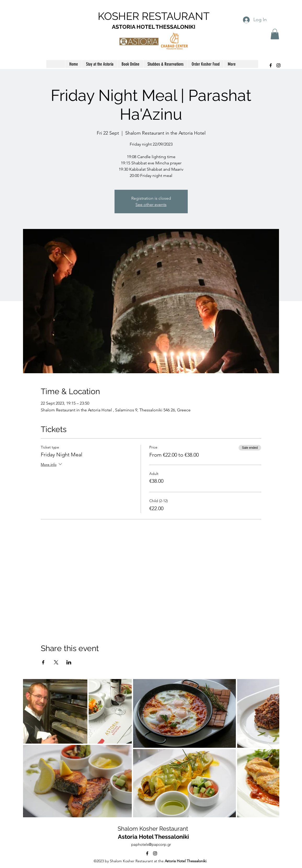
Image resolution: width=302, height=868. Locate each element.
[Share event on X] (56, 662)
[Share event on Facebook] (43, 662)
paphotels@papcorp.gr (151, 844)
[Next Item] (270, 748)
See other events (151, 205)
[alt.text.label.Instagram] (278, 65)
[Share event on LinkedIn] (69, 662)
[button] (275, 34)
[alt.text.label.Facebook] (271, 65)
